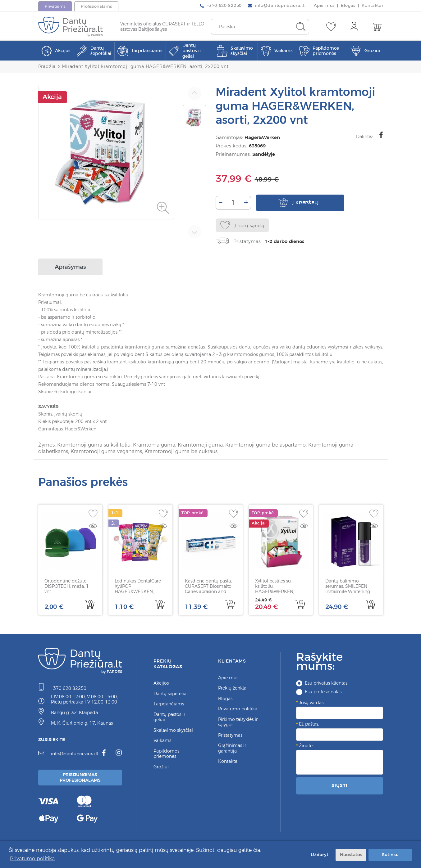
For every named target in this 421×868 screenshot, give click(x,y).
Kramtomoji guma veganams (106, 452)
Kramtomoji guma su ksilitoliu (94, 446)
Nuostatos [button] (351, 855)
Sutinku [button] (390, 855)
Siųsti (339, 786)
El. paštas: (309, 725)
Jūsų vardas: (312, 703)
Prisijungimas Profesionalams (81, 779)
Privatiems (55, 6)
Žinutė (306, 746)
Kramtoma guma (154, 446)
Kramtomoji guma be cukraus (181, 452)
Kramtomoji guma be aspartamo (265, 446)
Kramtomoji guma (200, 446)
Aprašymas (70, 268)
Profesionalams (96, 6)
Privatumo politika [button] (32, 858)
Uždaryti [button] (320, 855)
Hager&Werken (261, 137)
